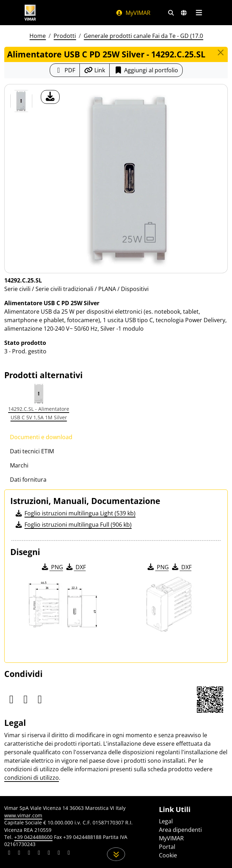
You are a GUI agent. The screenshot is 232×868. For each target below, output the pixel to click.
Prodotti (65, 36)
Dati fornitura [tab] (28, 480)
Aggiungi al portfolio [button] (146, 70)
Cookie (168, 855)
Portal (167, 847)
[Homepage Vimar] (30, 13)
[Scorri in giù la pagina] (116, 854)
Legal (166, 821)
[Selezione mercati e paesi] (184, 13)
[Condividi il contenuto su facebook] (19, 853)
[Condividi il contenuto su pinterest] (29, 853)
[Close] (221, 52)
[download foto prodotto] (50, 97)
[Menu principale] (199, 13)
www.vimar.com (23, 815)
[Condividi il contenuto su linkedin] (9, 853)
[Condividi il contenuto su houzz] (59, 853)
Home (38, 36)
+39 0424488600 (33, 837)
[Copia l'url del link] (95, 70)
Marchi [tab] (19, 465)
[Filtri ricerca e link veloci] (171, 13)
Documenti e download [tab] (41, 437)
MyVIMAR (133, 13)
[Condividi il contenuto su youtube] (49, 853)
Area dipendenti (180, 830)
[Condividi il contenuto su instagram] (39, 853)
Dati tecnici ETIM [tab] (32, 451)
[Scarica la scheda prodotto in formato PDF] (65, 70)
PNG (52, 567)
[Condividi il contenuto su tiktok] (69, 853)
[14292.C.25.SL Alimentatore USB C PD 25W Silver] (21, 101)
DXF (76, 567)
